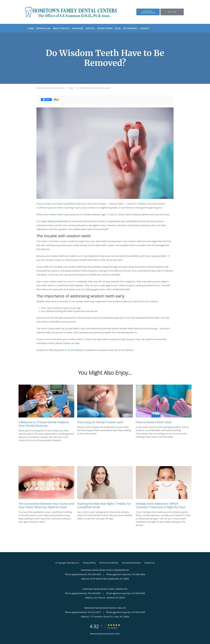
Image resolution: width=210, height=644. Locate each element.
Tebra (118, 634)
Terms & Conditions (109, 563)
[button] (148, 12)
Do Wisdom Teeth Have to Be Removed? (93, 88)
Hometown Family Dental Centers (51, 88)
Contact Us (149, 563)
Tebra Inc (75, 563)
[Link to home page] (67, 12)
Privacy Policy (89, 563)
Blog (71, 88)
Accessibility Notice (131, 563)
